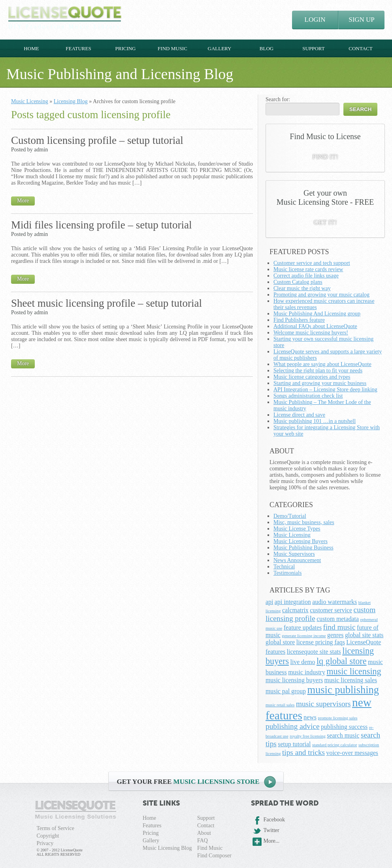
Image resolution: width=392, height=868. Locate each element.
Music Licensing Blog (167, 848)
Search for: (278, 99)
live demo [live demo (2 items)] (303, 662)
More (23, 201)
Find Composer (214, 856)
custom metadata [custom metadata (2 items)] (338, 619)
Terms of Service (56, 828)
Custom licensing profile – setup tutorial (97, 140)
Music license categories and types (312, 377)
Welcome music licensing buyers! (311, 333)
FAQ (203, 841)
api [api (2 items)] (269, 602)
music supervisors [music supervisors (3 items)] (323, 704)
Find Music (172, 48)
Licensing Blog (71, 101)
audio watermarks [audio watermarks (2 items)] (335, 602)
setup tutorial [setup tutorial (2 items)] (294, 744)
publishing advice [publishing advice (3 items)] (292, 726)
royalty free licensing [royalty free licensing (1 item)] (308, 736)
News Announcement (297, 560)
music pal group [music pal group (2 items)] (286, 691)
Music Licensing (30, 101)
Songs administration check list (308, 396)
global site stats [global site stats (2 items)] (364, 635)
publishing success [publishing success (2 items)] (344, 727)
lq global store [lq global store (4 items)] (342, 661)
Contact (360, 48)
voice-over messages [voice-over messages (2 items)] (352, 753)
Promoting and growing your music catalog (321, 295)
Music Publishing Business (303, 548)
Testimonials (287, 573)
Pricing (125, 48)
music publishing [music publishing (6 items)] (343, 690)
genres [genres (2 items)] (335, 635)
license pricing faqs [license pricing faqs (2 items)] (321, 642)
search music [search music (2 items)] (343, 735)
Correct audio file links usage (306, 276)
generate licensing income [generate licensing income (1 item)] (304, 636)
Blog (267, 48)
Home (31, 48)
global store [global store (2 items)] (280, 642)
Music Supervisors (294, 554)
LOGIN (315, 20)
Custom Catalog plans (298, 282)
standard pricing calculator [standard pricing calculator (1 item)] (335, 745)
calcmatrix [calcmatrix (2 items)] (295, 610)
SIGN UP (362, 20)
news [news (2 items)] (310, 717)
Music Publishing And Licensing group (317, 314)
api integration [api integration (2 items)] (293, 602)
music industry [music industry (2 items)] (307, 672)
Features (78, 48)
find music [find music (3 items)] (339, 627)
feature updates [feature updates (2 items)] (303, 627)
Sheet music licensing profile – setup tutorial (106, 303)
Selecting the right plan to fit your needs (318, 371)
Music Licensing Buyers (301, 541)
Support (313, 48)
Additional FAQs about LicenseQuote (315, 326)
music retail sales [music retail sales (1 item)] (280, 705)
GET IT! (325, 222)
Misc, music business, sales (304, 522)
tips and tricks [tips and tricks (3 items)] (303, 752)
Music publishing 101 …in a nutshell (315, 421)
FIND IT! (325, 157)
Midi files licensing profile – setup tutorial (101, 225)
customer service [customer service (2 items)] (331, 610)
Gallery (220, 48)
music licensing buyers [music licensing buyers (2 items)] (294, 680)
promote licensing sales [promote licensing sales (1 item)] (337, 718)
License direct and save (299, 415)
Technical (284, 567)
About (204, 833)
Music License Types (297, 529)
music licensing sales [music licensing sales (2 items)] (351, 680)
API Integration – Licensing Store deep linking (325, 390)
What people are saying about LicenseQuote (322, 364)
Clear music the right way (302, 288)
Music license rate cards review (308, 269)
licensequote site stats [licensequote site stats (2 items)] (314, 652)
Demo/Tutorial (290, 516)
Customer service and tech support (312, 263)
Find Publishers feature (299, 320)
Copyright (48, 836)
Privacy (45, 843)
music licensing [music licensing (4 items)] (354, 671)
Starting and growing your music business (320, 383)
